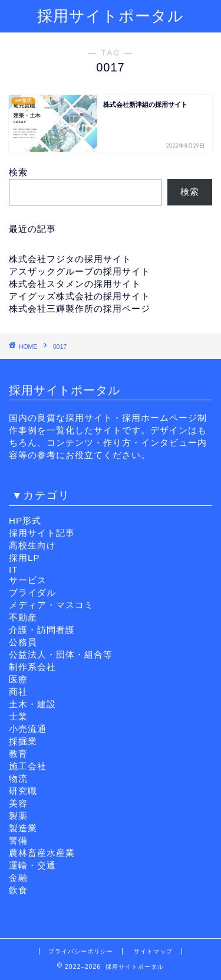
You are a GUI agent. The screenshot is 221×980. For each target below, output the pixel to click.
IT (14, 569)
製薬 (18, 816)
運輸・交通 (32, 865)
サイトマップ (153, 951)
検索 (18, 172)
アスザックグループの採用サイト (80, 271)
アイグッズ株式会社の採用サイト (80, 296)
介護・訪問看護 (42, 630)
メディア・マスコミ (51, 605)
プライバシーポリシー (81, 951)
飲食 (18, 890)
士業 (18, 716)
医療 (18, 679)
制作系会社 (32, 667)
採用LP (24, 558)
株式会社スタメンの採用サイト (75, 284)
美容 (18, 803)
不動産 (23, 617)
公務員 (23, 642)
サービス (28, 580)
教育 (18, 754)
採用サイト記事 (42, 533)
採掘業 (23, 741)
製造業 (23, 828)
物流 (18, 778)
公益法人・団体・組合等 (61, 654)
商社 (18, 692)
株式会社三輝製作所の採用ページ (80, 308)
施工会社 (28, 766)
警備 (18, 840)
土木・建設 (32, 704)
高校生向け (32, 545)
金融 (18, 878)
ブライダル (32, 592)
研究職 (23, 791)
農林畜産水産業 (42, 853)
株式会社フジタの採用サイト (70, 259)
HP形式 (25, 520)
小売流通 (28, 729)
